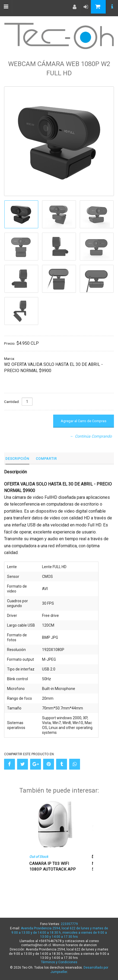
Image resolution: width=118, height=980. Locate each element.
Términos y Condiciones (59, 962)
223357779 (69, 924)
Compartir (46, 459)
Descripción (17, 459)
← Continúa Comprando (91, 436)
